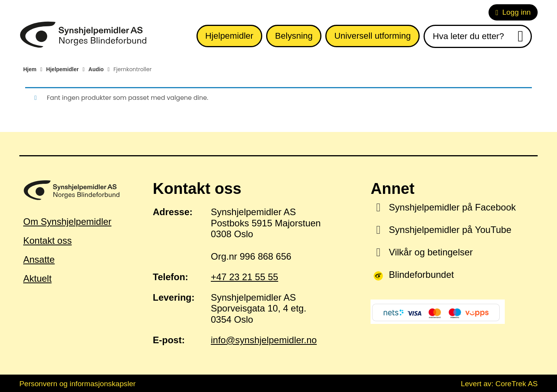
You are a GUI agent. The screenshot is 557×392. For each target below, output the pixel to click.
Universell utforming (372, 36)
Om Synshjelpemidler (67, 222)
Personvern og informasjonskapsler (78, 384)
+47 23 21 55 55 (244, 277)
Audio (96, 69)
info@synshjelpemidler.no (264, 340)
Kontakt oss (47, 241)
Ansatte (39, 259)
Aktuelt (37, 278)
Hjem (30, 69)
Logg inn (513, 12)
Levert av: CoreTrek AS (499, 384)
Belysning (294, 36)
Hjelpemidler (229, 36)
